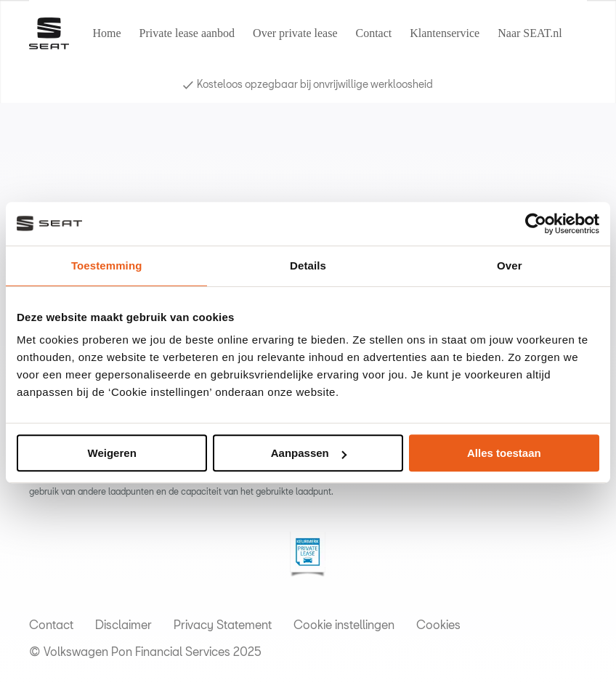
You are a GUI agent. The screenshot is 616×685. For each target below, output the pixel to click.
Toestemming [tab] (107, 266)
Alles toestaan (504, 453)
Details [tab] (308, 266)
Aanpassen (309, 453)
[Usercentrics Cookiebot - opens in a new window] (536, 224)
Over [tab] (510, 266)
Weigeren (112, 453)
